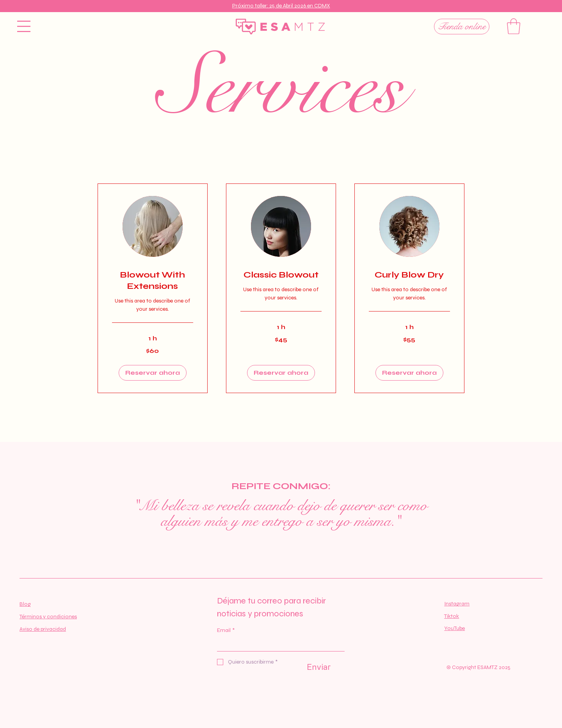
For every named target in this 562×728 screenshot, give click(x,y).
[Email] (278, 644)
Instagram (457, 604)
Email (226, 630)
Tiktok (452, 616)
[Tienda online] (462, 27)
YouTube (454, 628)
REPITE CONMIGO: (281, 486)
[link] (153, 281)
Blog (25, 604)
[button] (24, 26)
